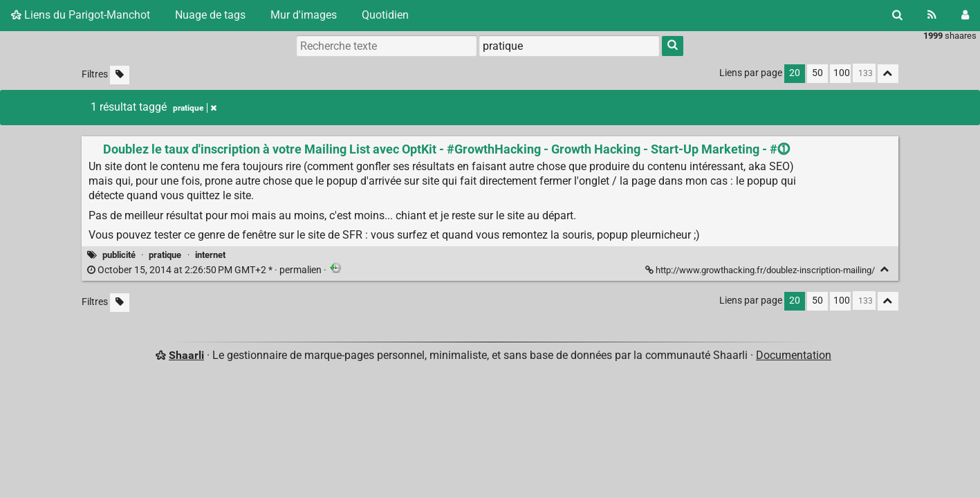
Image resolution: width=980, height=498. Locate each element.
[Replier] (885, 269)
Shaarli (186, 355)
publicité (119, 255)
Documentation (794, 355)
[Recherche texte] (387, 46)
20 (795, 73)
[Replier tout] (888, 74)
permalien (205, 270)
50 (817, 73)
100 (842, 73)
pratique (165, 255)
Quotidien (385, 15)
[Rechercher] (897, 15)
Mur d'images (304, 15)
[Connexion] (965, 15)
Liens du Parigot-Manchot (81, 15)
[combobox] (569, 46)
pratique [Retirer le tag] (195, 108)
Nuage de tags (210, 15)
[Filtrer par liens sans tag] (120, 75)
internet (210, 255)
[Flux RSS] (932, 15)
